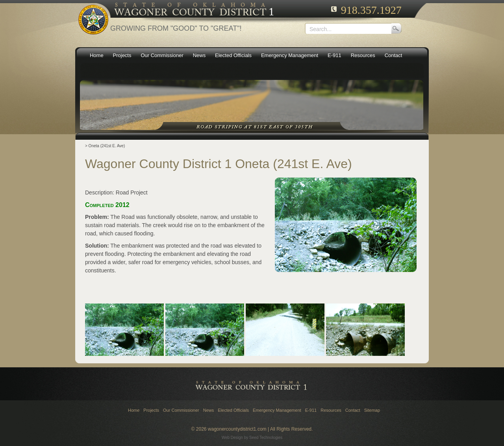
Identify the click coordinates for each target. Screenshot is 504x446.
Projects (151, 410)
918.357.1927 (371, 10)
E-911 (311, 410)
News (209, 410)
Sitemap (372, 410)
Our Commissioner (181, 410)
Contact (353, 410)
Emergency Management (277, 410)
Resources (331, 410)
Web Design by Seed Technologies (252, 438)
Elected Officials (233, 410)
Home (134, 410)
